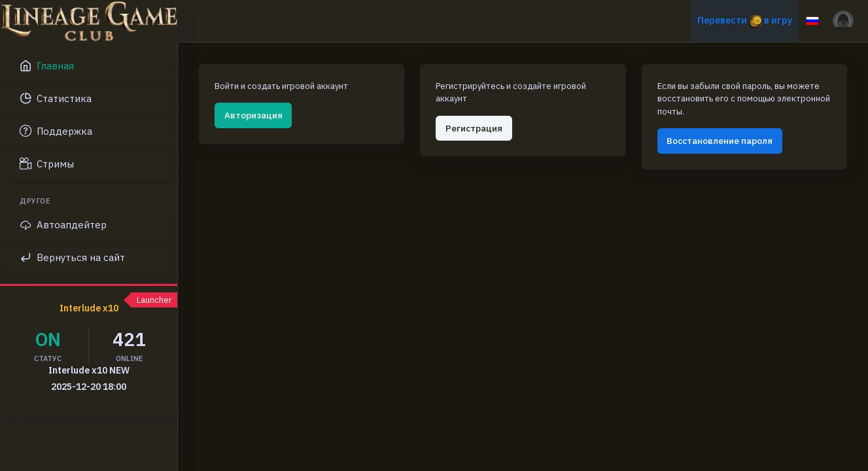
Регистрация (474, 128)
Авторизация (253, 115)
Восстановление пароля (720, 141)
